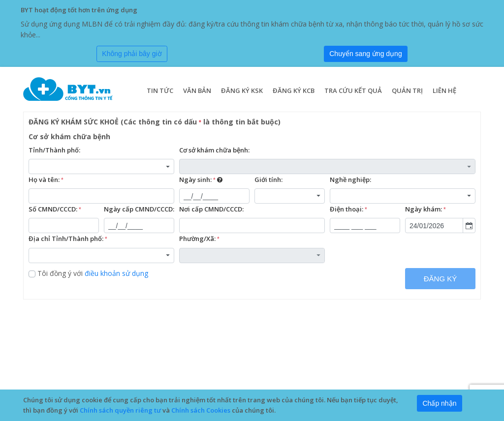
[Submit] (366, 54)
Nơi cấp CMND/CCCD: (211, 209)
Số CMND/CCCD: (55, 210)
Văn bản (197, 90)
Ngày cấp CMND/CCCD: (139, 209)
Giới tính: (268, 180)
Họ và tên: (46, 180)
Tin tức (160, 90)
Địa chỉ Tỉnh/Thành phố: (68, 239)
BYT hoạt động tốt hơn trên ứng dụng (79, 10)
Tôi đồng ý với (88, 273)
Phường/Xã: (199, 239)
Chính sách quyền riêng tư (120, 410)
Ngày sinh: (201, 180)
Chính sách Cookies (201, 410)
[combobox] (101, 166)
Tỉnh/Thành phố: (54, 150)
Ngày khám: (425, 210)
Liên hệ (444, 90)
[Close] (132, 54)
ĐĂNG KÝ (441, 279)
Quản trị (407, 90)
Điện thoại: (348, 210)
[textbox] (101, 196)
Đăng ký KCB (294, 90)
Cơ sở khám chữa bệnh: (214, 150)
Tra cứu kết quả (353, 90)
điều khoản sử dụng (116, 273)
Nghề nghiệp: (350, 180)
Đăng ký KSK (242, 90)
